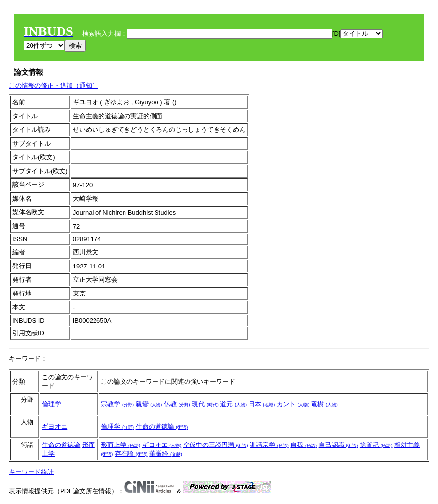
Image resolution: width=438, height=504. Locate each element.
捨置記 (376, 445)
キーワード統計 (31, 472)
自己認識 (339, 445)
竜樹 (324, 404)
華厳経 (166, 454)
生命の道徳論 (162, 427)
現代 (205, 404)
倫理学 (51, 404)
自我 (304, 445)
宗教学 (117, 404)
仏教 (177, 404)
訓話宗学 (269, 445)
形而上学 (121, 445)
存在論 (131, 454)
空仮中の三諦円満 (216, 445)
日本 (262, 404)
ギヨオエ (55, 427)
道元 (233, 404)
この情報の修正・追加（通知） (54, 85)
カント (293, 404)
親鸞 (149, 404)
